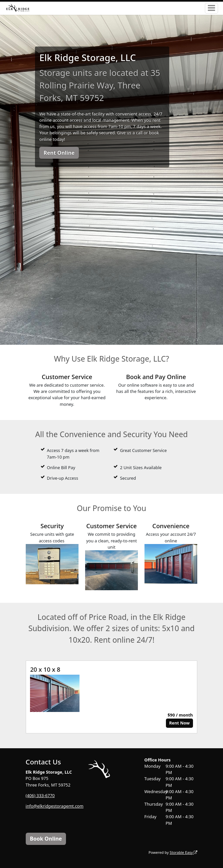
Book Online (46, 839)
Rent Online (59, 153)
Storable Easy (183, 852)
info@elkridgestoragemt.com (55, 806)
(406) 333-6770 (40, 795)
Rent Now (179, 723)
